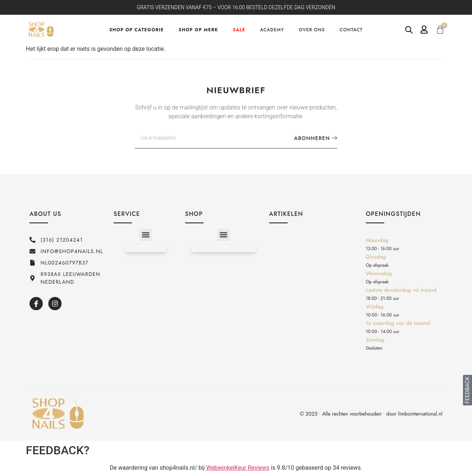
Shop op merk (198, 30)
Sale (239, 30)
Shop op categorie (136, 30)
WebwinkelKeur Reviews (238, 468)
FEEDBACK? (58, 450)
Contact (351, 30)
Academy (272, 30)
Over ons (312, 30)
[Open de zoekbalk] (409, 30)
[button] (145, 235)
